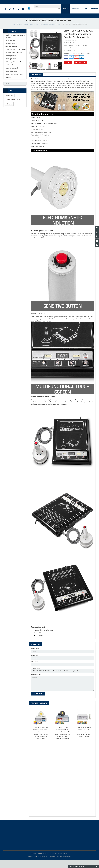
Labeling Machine (12, 50)
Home (13, 30)
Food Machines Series (13, 106)
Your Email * (35, 662)
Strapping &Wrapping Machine (16, 68)
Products (20, 30)
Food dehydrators (12, 77)
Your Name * (35, 655)
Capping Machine (12, 53)
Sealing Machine (11, 62)
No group (9, 84)
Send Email (80, 69)
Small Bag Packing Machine (15, 81)
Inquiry (68, 69)
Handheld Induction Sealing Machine (50, 30)
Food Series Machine (13, 74)
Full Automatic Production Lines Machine (16, 42)
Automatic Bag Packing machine (16, 56)
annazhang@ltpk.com (25, 2)
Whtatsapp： (35, 668)
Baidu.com (9, 110)
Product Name (35, 675)
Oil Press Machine (12, 71)
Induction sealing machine (31, 30)
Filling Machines (11, 47)
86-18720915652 (10, 2)
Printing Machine (11, 65)
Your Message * (36, 682)
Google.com (10, 102)
